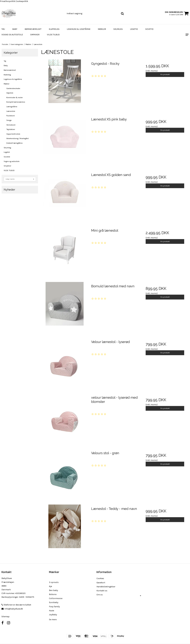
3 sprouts (54, 582)
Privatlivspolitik (8, 1)
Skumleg (118, 29)
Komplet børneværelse (16, 102)
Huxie (52, 611)
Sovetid (149, 29)
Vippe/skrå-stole (13, 134)
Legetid (134, 29)
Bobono (53, 594)
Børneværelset (33, 29)
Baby (15, 29)
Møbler (102, 29)
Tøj (3, 29)
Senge (9, 120)
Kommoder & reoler (15, 98)
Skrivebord (11, 125)
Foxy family (54, 607)
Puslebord (10, 116)
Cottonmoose (56, 598)
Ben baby (54, 590)
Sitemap (5, 617)
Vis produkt (165, 74)
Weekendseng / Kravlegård (17, 138)
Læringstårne (12, 107)
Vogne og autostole (12, 35)
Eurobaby (54, 602)
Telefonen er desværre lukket (16, 605)
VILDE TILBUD (53, 35)
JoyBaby (53, 615)
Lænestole (11, 111)
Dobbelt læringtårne (14, 143)
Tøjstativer (11, 129)
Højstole (10, 93)
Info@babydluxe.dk (14, 609)
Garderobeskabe (13, 88)
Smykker (35, 35)
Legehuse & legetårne (79, 29)
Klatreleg (54, 29)
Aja (50, 586)
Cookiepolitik (22, 1)
